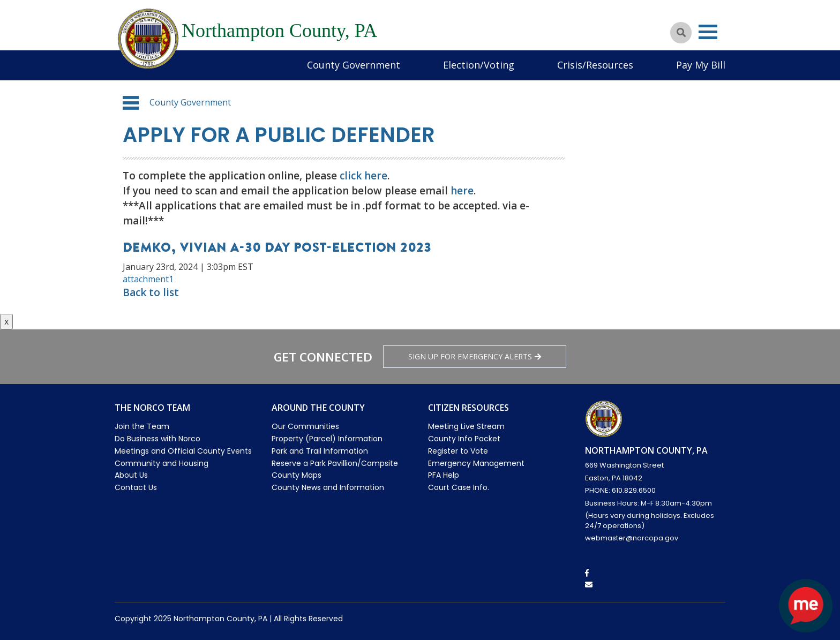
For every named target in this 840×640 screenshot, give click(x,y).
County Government (354, 65)
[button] (131, 103)
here (462, 191)
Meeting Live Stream (466, 426)
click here (363, 176)
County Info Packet (464, 439)
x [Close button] (6, 321)
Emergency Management (476, 463)
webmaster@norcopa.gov (632, 538)
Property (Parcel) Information (327, 439)
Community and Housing (162, 463)
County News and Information (328, 487)
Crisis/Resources (595, 65)
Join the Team (142, 426)
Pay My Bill (701, 65)
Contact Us (136, 487)
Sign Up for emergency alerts (475, 356)
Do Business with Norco (157, 439)
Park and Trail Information (320, 451)
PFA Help (444, 475)
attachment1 (148, 279)
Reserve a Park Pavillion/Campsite (335, 463)
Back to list (151, 292)
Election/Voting (479, 65)
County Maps (297, 475)
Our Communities (305, 426)
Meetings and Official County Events (183, 451)
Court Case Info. (459, 487)
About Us (131, 475)
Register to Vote (458, 451)
